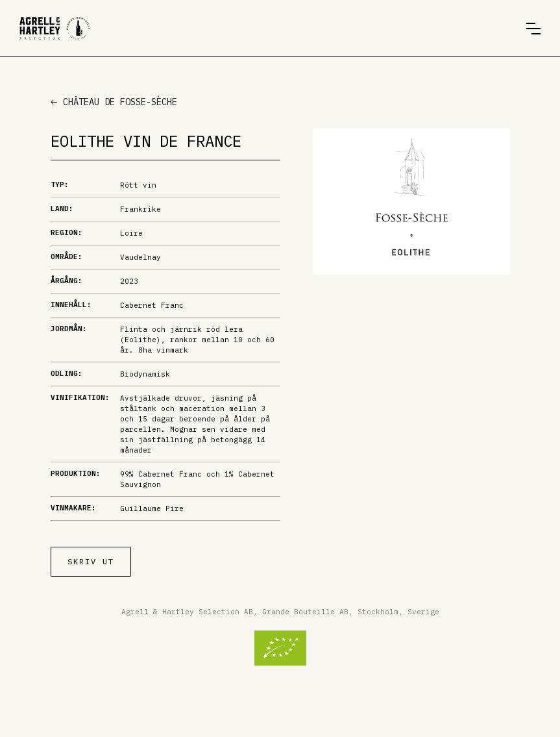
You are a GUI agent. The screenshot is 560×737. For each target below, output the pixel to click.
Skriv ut (91, 561)
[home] (55, 28)
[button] (533, 29)
